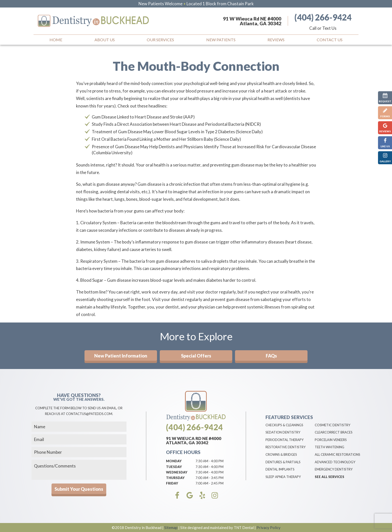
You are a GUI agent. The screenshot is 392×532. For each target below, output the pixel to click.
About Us (105, 40)
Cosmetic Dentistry (332, 425)
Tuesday (174, 467)
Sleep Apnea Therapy (283, 477)
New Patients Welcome (160, 4)
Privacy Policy (268, 527)
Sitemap (171, 527)
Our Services (160, 40)
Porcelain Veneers (331, 440)
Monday (174, 461)
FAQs (271, 356)
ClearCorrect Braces (334, 432)
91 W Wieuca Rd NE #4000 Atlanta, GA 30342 (252, 21)
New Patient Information (121, 356)
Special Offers (196, 356)
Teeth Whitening (329, 447)
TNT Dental (244, 527)
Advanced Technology (335, 462)
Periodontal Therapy (284, 440)
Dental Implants (280, 469)
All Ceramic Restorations (337, 454)
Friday (172, 483)
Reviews (276, 40)
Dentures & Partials (283, 462)
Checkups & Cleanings (284, 425)
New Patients (221, 40)
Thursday (175, 478)
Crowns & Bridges (281, 454)
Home (56, 40)
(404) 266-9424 (323, 17)
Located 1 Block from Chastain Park (220, 4)
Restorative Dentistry (285, 447)
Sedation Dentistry (283, 432)
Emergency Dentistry (334, 469)
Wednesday (177, 472)
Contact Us (330, 40)
